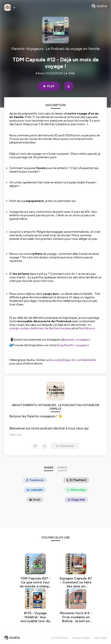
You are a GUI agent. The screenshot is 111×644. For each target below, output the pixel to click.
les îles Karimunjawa (58, 328)
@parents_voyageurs (75, 340)
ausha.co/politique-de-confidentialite (71, 360)
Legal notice (100, 638)
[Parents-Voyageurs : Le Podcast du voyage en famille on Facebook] (35, 446)
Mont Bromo (87, 328)
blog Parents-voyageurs (73, 345)
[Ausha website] (99, 6)
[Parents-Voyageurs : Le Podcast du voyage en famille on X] (44, 446)
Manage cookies (81, 638)
